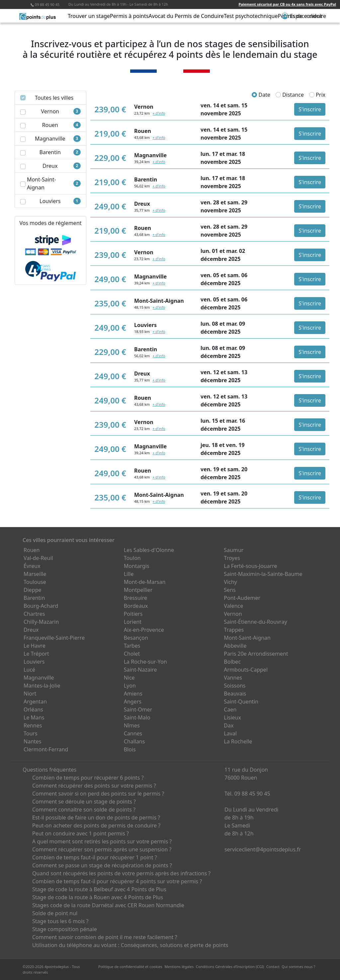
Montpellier (138, 590)
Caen (230, 709)
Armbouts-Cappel (246, 670)
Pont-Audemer (242, 598)
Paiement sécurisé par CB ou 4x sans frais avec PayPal (287, 4)
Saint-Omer (138, 709)
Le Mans (34, 717)
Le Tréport (36, 654)
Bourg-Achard (41, 606)
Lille (129, 574)
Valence (233, 606)
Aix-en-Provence (144, 630)
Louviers (34, 662)
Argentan (35, 702)
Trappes (234, 630)
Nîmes (132, 725)
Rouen (32, 550)
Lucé (29, 670)
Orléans (33, 709)
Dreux (31, 630)
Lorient (133, 622)
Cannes (133, 733)
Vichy (230, 582)
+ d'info (159, 113)
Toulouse (35, 582)
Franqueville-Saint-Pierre (54, 638)
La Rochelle (238, 741)
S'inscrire (310, 109)
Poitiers (133, 614)
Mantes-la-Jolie (42, 686)
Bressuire (135, 598)
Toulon (132, 558)
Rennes (33, 725)
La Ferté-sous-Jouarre (250, 566)
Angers (133, 702)
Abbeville (235, 646)
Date (261, 95)
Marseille (35, 574)
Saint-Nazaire (140, 670)
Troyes (232, 558)
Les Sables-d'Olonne (149, 550)
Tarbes (132, 646)
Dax (229, 725)
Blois (130, 749)
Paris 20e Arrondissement (256, 654)
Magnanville (39, 678)
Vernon (233, 614)
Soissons (235, 686)
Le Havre (35, 646)
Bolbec (232, 662)
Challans (134, 741)
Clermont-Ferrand (46, 749)
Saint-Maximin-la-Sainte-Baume (263, 574)
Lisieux (232, 717)
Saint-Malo (137, 717)
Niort (30, 694)
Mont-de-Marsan (145, 582)
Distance (290, 95)
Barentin (34, 598)
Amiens (133, 694)
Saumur (234, 550)
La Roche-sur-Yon (145, 662)
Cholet (132, 654)
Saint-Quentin (241, 702)
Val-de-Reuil (38, 558)
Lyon (130, 686)
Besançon (136, 638)
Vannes (233, 678)
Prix (317, 95)
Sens (230, 590)
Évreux (32, 566)
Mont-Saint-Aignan (247, 638)
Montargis (137, 566)
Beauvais (235, 694)
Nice (129, 678)
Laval (230, 733)
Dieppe (33, 590)
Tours (31, 733)
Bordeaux (136, 606)
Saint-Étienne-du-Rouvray (255, 622)
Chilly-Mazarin (41, 622)
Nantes (33, 741)
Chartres (34, 614)
